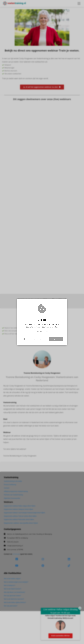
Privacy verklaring (42, 331)
